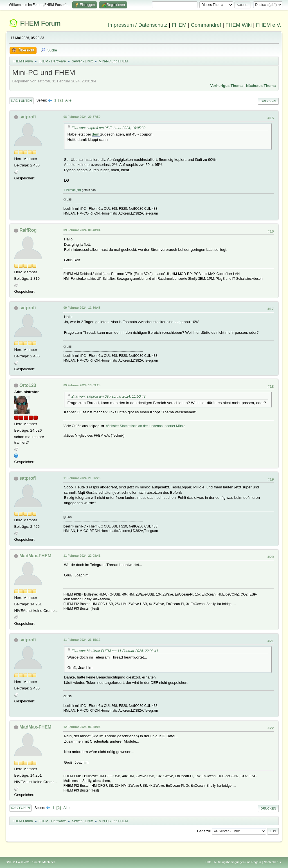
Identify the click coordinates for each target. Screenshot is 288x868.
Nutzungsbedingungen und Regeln (238, 862)
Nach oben (20, 808)
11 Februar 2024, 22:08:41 (82, 556)
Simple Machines (44, 862)
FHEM (179, 25)
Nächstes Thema (261, 86)
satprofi (28, 117)
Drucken (268, 101)
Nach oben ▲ (273, 862)
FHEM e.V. (269, 25)
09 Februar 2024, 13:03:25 (82, 385)
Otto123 (28, 385)
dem (96, 134)
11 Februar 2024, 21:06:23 (82, 478)
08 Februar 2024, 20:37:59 (82, 117)
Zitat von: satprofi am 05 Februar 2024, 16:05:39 (108, 128)
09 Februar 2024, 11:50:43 (82, 308)
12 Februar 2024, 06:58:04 (82, 727)
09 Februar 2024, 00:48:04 (82, 230)
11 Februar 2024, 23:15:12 (82, 640)
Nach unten (21, 101)
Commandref (206, 25)
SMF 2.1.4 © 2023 (18, 862)
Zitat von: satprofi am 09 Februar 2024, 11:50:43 (108, 396)
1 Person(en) (72, 190)
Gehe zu (203, 831)
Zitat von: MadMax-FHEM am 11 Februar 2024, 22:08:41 (115, 651)
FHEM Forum (40, 23)
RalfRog (28, 230)
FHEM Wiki (239, 25)
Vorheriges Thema (226, 86)
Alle (68, 100)
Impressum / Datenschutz (138, 25)
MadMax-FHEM (35, 556)
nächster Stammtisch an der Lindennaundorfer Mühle (146, 426)
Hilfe (209, 862)
